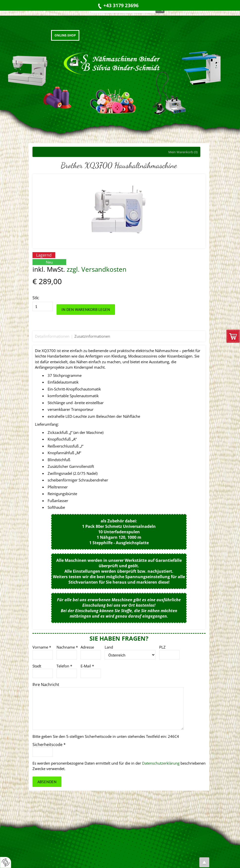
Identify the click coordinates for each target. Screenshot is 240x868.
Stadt (37, 666)
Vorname (42, 647)
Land (109, 647)
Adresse (87, 647)
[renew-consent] (6, 862)
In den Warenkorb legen (86, 309)
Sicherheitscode (49, 745)
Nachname (67, 647)
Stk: (36, 298)
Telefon (64, 666)
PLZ (162, 647)
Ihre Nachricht (46, 685)
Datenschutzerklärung (161, 763)
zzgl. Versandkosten (97, 269)
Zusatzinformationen (92, 336)
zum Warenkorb (233, 337)
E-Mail (87, 666)
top (204, 862)
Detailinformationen (52, 336)
